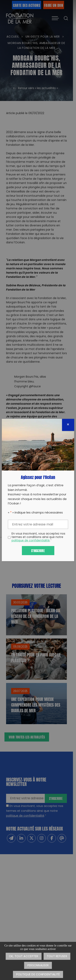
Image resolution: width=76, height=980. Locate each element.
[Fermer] (68, 425)
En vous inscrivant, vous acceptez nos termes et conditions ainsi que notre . (38, 537)
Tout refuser (57, 956)
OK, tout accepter (24, 956)
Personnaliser (38, 966)
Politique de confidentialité (38, 975)
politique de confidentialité (31, 541)
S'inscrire (38, 550)
